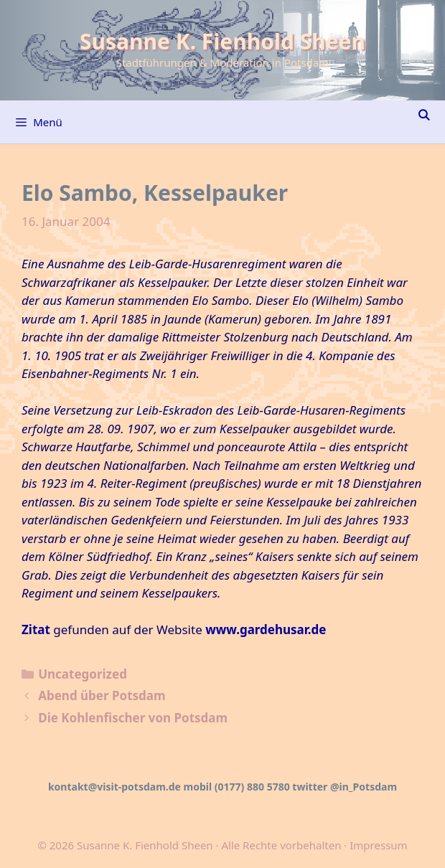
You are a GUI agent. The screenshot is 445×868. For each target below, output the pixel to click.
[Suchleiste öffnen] (424, 115)
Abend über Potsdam (102, 695)
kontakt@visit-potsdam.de (114, 787)
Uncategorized (83, 674)
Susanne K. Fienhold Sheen (222, 41)
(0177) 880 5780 (252, 787)
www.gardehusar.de (266, 629)
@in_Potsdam (364, 787)
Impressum (378, 845)
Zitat (36, 629)
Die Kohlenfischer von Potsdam (133, 718)
